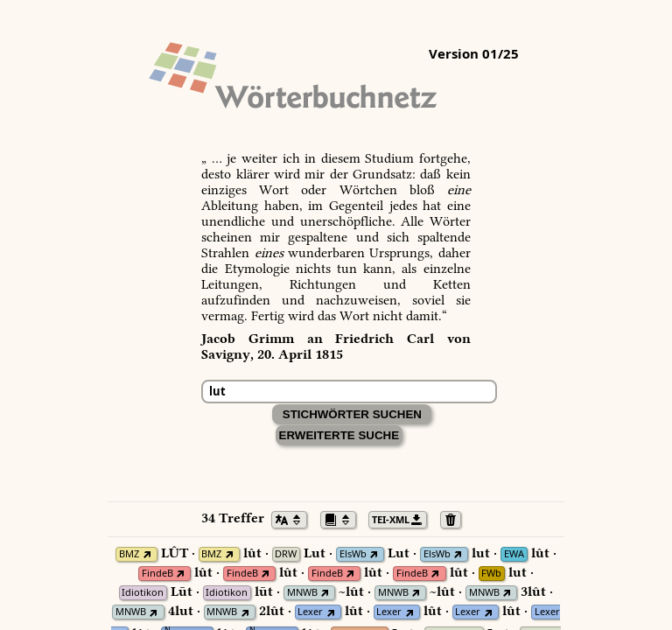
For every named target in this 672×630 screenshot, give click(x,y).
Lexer (310, 612)
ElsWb (353, 554)
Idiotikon (143, 593)
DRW (286, 554)
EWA (514, 554)
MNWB (302, 593)
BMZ (129, 554)
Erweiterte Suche (339, 435)
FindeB (157, 574)
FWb (491, 574)
